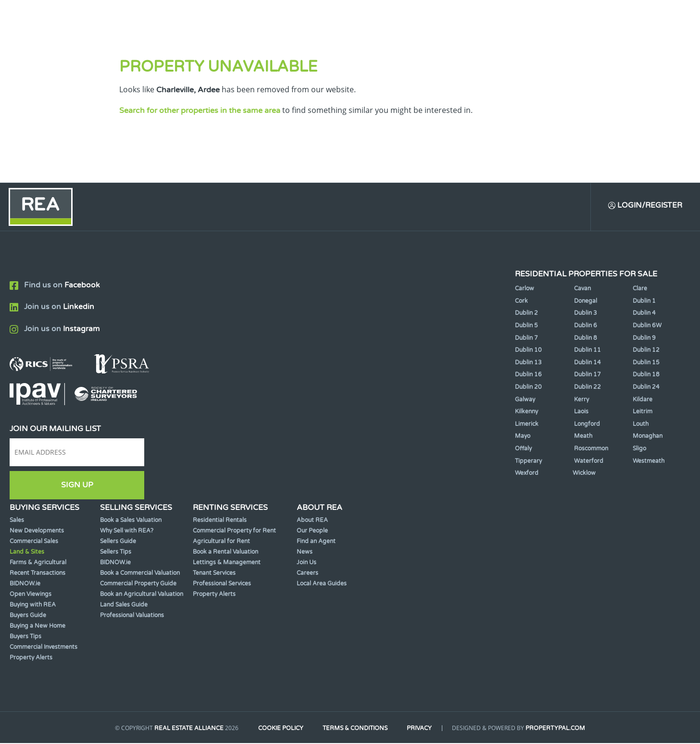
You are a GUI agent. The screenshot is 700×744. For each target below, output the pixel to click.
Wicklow (584, 474)
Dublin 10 (528, 351)
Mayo (523, 437)
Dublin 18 (646, 375)
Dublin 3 (586, 314)
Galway (525, 400)
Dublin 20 (528, 388)
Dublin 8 (586, 339)
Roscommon (591, 449)
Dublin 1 (644, 302)
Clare (640, 289)
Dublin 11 (587, 351)
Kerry (581, 400)
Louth (641, 425)
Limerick (527, 425)
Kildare (643, 400)
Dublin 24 (646, 388)
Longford (587, 425)
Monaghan (648, 437)
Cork (521, 302)
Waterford (589, 462)
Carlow (525, 289)
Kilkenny (526, 412)
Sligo (639, 449)
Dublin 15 (646, 363)
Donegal (586, 302)
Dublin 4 (644, 314)
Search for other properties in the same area (200, 111)
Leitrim (643, 412)
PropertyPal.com (559, 729)
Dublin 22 (587, 388)
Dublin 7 (526, 339)
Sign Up (77, 486)
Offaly (523, 449)
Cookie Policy (279, 729)
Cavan (582, 289)
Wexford (527, 474)
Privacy (422, 729)
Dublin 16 (528, 375)
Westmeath (649, 462)
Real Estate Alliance (186, 729)
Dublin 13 (528, 363)
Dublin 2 (526, 314)
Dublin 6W (647, 326)
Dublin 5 (526, 326)
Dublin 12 (646, 351)
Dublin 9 (644, 339)
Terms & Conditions (356, 729)
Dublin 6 (586, 326)
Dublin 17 (587, 375)
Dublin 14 (587, 363)
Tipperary (528, 462)
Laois (581, 412)
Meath (583, 437)
